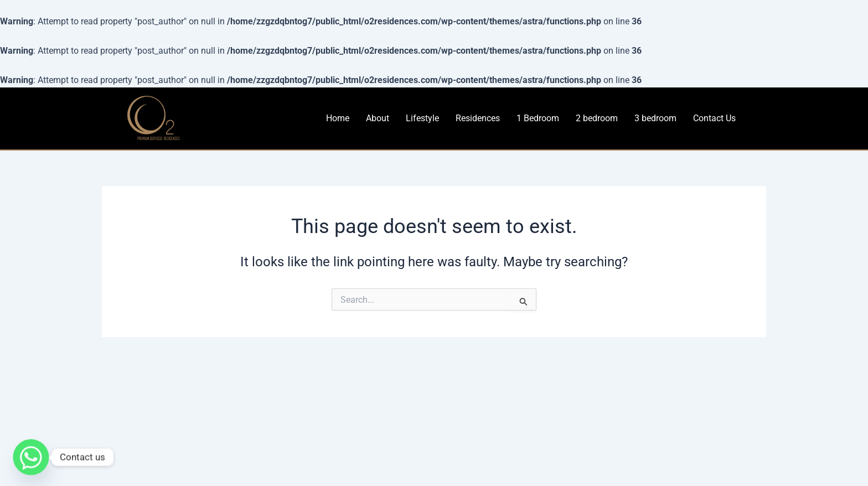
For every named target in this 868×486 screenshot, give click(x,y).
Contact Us (714, 118)
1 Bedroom (538, 118)
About (378, 118)
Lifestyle (422, 118)
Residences (478, 118)
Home (338, 118)
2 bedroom (597, 118)
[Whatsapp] (31, 457)
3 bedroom (655, 118)
